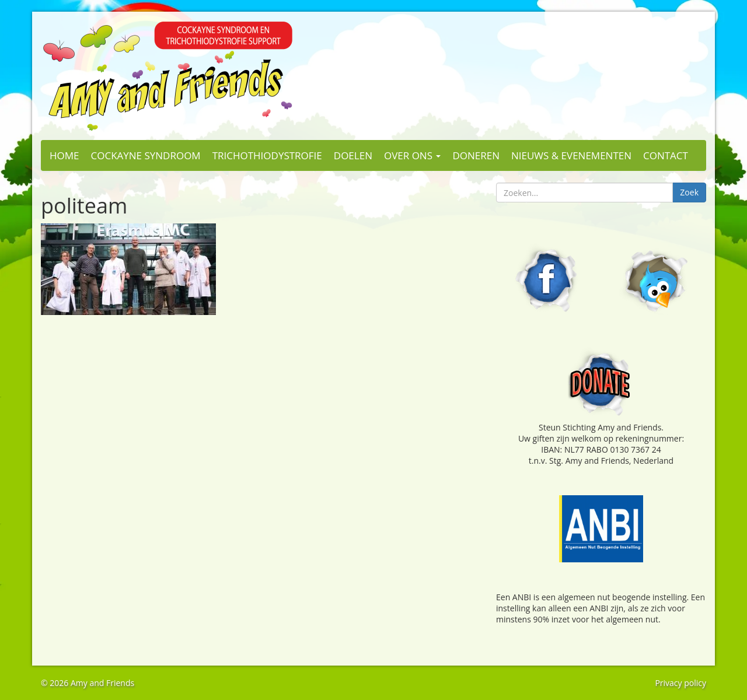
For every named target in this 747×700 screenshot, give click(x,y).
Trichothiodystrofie (267, 155)
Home (64, 155)
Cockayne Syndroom (146, 155)
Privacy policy (680, 683)
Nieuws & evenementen (571, 155)
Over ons (412, 155)
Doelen (353, 155)
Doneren (476, 155)
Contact (666, 155)
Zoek (689, 192)
